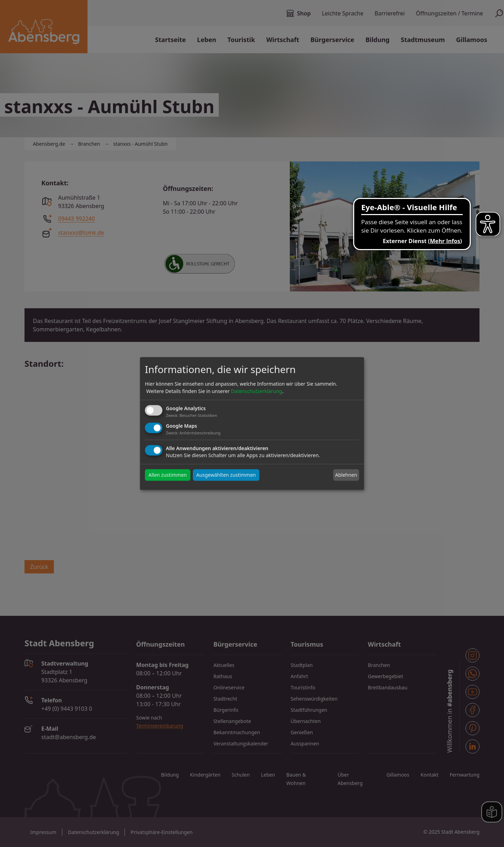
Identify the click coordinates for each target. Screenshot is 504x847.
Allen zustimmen (168, 475)
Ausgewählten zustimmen (226, 475)
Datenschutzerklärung (257, 391)
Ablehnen (346, 475)
